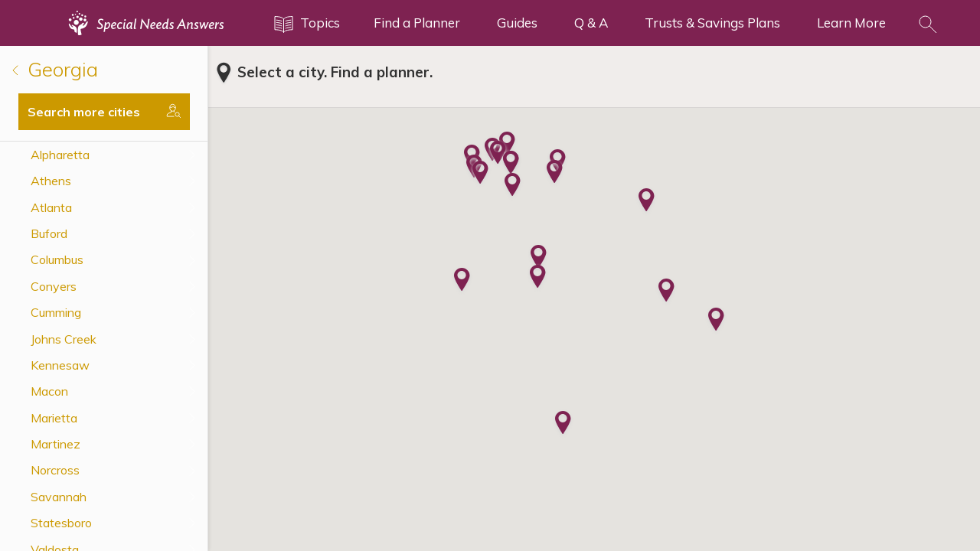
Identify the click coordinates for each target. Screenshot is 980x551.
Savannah (59, 497)
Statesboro (61, 523)
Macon (49, 391)
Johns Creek (64, 339)
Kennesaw (60, 365)
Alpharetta (60, 155)
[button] (480, 174)
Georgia (55, 69)
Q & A (591, 23)
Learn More (851, 23)
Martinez (56, 444)
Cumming (56, 312)
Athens (51, 181)
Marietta (54, 418)
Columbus (57, 259)
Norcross (55, 470)
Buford (49, 233)
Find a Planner (417, 23)
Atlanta (51, 207)
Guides (517, 23)
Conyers (54, 286)
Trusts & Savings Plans (712, 23)
